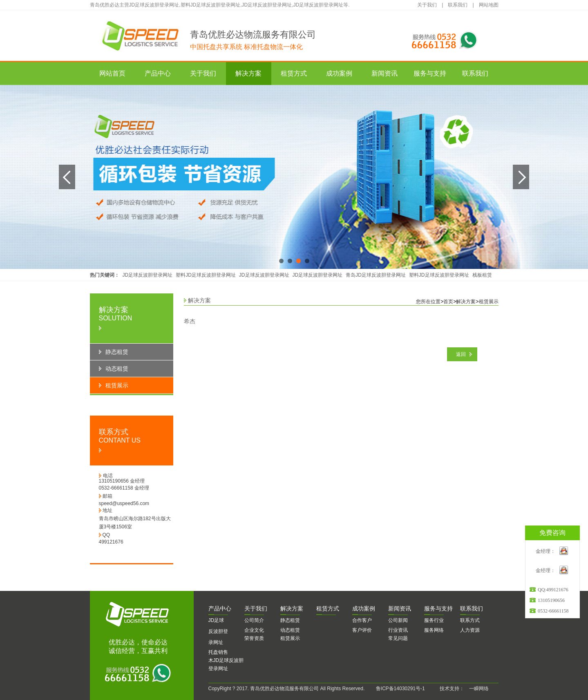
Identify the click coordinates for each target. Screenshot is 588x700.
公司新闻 (398, 620)
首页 (448, 302)
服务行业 (434, 620)
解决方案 (248, 73)
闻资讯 (400, 608)
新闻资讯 (385, 73)
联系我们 (458, 5)
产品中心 (158, 73)
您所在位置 (428, 302)
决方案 (292, 608)
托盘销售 (218, 652)
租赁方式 (294, 73)
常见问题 (398, 638)
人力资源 (470, 630)
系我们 (472, 608)
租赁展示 (489, 302)
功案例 (364, 608)
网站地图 (489, 5)
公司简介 (254, 620)
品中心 (220, 608)
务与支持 (438, 608)
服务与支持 (430, 73)
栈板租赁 (482, 275)
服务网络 (434, 630)
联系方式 (470, 620)
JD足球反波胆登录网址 (148, 275)
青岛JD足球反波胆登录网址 (376, 275)
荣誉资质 (254, 638)
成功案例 (339, 73)
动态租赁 (290, 630)
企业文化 (254, 630)
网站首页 (112, 73)
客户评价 (362, 630)
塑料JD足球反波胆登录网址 (206, 275)
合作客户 (362, 620)
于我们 (256, 608)
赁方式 (328, 608)
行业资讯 (398, 630)
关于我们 (427, 5)
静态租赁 (290, 620)
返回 (461, 354)
